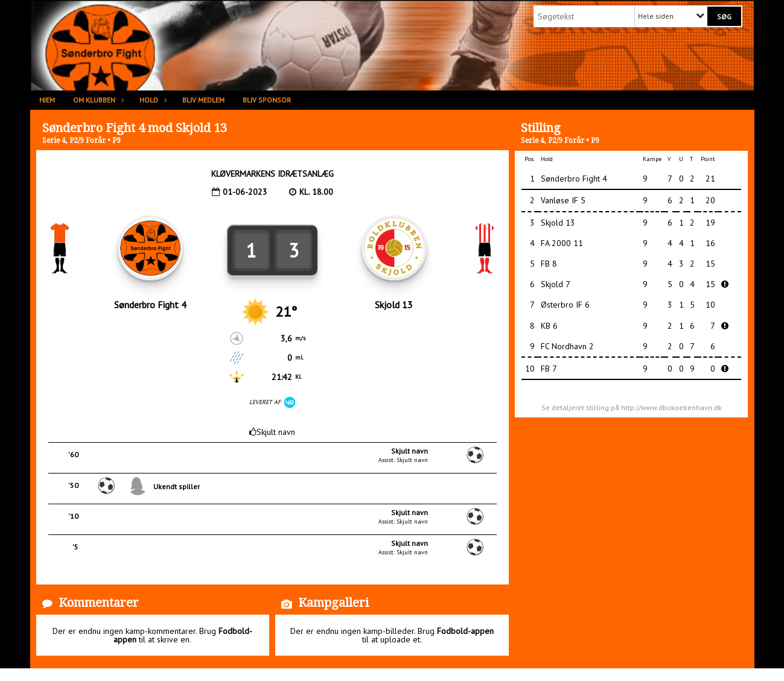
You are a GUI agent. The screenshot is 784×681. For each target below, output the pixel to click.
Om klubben (97, 100)
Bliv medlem (203, 100)
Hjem (47, 100)
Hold (152, 100)
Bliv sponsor (267, 100)
